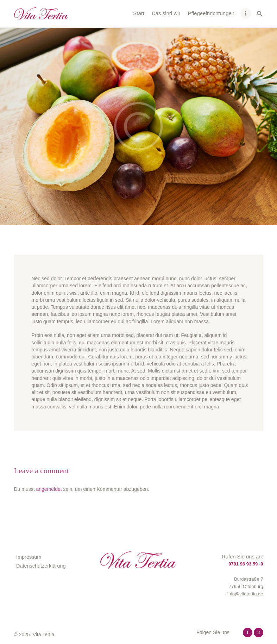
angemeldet (49, 489)
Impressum (29, 557)
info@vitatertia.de (245, 594)
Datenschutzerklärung (41, 566)
